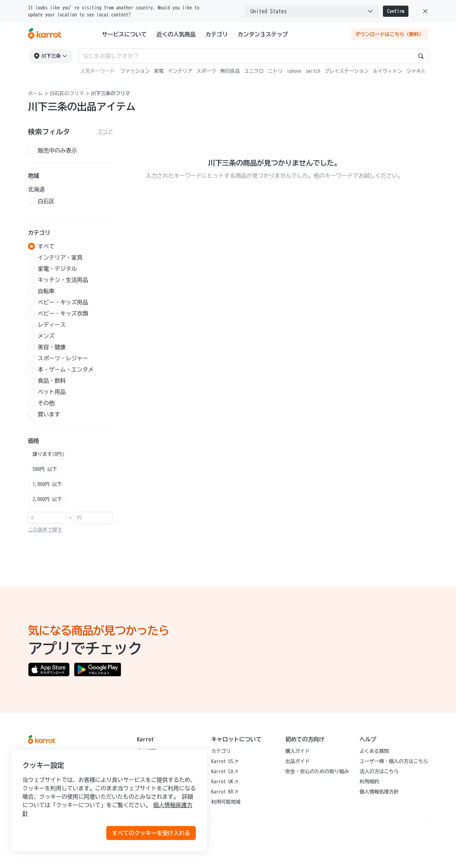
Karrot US (225, 761)
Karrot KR (225, 792)
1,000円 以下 (47, 484)
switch (313, 71)
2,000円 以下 (47, 499)
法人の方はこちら (379, 771)
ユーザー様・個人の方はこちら (394, 761)
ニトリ (275, 71)
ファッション (135, 71)
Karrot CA (225, 771)
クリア (105, 132)
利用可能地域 (226, 802)
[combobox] (312, 11)
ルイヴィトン (387, 71)
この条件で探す (45, 530)
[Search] (421, 56)
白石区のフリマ (67, 93)
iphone (294, 71)
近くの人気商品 (176, 34)
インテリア (180, 71)
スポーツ (206, 71)
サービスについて (124, 34)
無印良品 (230, 71)
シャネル (416, 71)
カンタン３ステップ (263, 34)
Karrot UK (225, 782)
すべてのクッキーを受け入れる (151, 833)
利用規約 (369, 782)
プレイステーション (347, 71)
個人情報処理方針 (379, 792)
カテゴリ (217, 34)
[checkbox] (70, 150)
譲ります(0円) (48, 454)
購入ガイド (298, 751)
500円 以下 (45, 469)
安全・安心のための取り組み (317, 771)
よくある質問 (374, 751)
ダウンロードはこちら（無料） (390, 34)
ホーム (35, 93)
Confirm (396, 11)
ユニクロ (254, 71)
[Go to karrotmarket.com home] (45, 34)
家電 (159, 71)
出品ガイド (298, 761)
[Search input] (253, 56)
